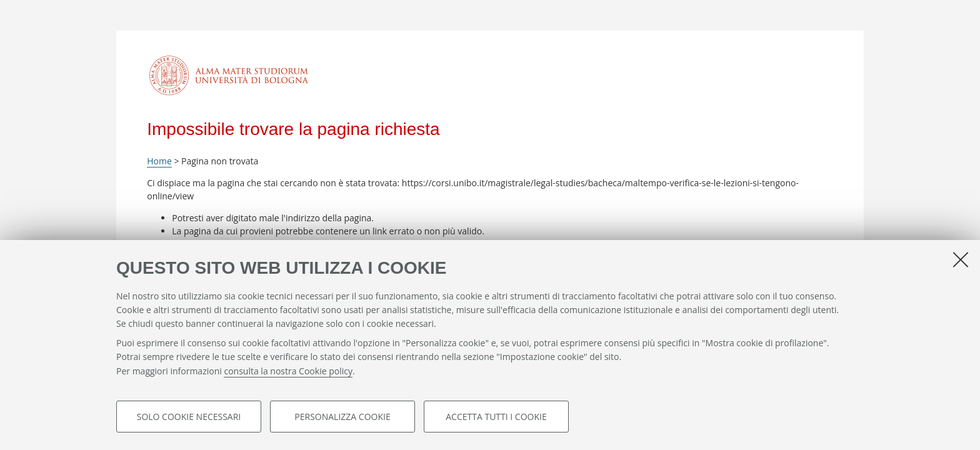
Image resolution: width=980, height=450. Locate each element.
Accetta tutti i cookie (496, 417)
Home (159, 161)
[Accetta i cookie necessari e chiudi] (961, 259)
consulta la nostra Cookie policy (288, 371)
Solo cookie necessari (189, 417)
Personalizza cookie (342, 417)
